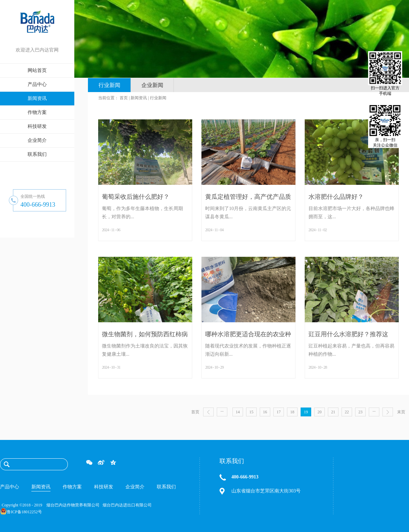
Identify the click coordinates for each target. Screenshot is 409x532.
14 (238, 412)
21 (333, 412)
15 (252, 412)
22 (347, 412)
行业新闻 (158, 98)
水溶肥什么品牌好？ (336, 197)
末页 (401, 412)
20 (320, 412)
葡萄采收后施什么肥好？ (136, 197)
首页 (195, 412)
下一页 (388, 412)
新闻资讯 (139, 98)
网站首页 (37, 70)
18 (292, 412)
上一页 (208, 412)
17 (279, 412)
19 (306, 412)
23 (361, 412)
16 (265, 412)
